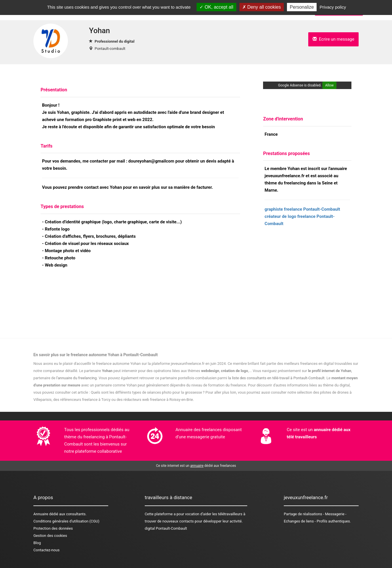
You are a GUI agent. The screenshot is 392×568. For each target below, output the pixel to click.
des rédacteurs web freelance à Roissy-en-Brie (155, 400)
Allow (330, 85)
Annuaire (41, 514)
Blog (37, 543)
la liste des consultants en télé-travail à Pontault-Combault (276, 378)
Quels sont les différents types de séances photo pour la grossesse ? (148, 392)
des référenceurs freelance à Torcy (82, 400)
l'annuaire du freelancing (77, 378)
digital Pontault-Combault (166, 528)
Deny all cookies (262, 7)
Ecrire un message (333, 39)
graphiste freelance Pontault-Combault (302, 209)
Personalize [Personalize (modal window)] (302, 7)
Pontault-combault (110, 49)
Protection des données (53, 528)
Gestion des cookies (50, 536)
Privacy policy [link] (333, 7)
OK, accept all (216, 7)
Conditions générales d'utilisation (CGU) (66, 521)
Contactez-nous (46, 550)
